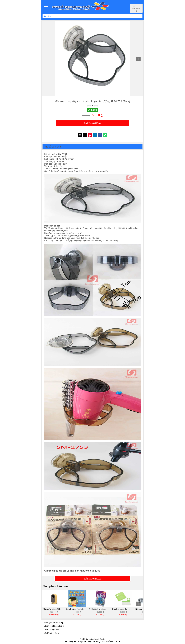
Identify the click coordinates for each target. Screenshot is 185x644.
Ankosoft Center (99, 639)
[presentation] (138, 604)
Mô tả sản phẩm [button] (54, 147)
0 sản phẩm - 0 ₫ (136, 8)
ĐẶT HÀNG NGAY (92, 123)
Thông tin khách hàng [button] (54, 622)
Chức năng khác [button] (51, 630)
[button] (46, 6)
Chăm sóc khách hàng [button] (54, 626)
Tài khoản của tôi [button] (52, 633)
